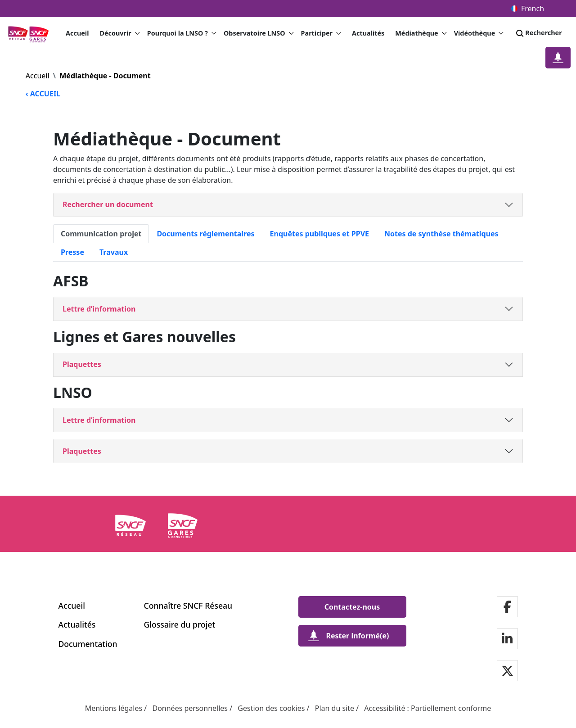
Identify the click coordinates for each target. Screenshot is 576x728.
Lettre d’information (99, 309)
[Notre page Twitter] (507, 671)
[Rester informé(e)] (352, 636)
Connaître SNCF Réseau (188, 606)
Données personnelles (190, 708)
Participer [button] (321, 33)
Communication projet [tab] (101, 234)
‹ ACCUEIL (43, 94)
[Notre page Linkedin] (507, 640)
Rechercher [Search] (538, 33)
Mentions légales (114, 708)
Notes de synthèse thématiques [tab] (441, 234)
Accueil (77, 33)
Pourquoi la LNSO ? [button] (182, 33)
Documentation (88, 644)
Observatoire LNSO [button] (259, 33)
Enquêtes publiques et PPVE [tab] (319, 234)
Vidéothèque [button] (479, 33)
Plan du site (335, 708)
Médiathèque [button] (421, 33)
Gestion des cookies (271, 708)
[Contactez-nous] (352, 607)
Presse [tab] (72, 252)
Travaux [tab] (114, 252)
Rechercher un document (108, 204)
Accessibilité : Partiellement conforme (427, 708)
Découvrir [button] (119, 33)
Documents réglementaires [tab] (205, 234)
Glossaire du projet (180, 624)
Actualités (368, 33)
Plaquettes (82, 364)
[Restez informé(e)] (558, 58)
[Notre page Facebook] (507, 608)
